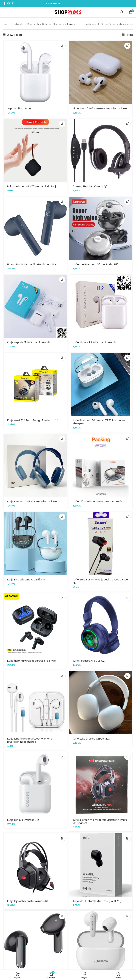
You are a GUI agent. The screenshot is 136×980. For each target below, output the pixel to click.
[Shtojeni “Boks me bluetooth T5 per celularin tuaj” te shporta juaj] (62, 124)
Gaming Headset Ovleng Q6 (90, 186)
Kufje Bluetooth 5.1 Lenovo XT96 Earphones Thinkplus (99, 422)
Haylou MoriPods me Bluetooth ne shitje (32, 264)
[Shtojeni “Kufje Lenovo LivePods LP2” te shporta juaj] (62, 757)
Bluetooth (33, 24)
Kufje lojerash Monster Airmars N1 (27, 901)
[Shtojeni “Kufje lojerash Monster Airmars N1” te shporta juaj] (62, 838)
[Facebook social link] (5, 3)
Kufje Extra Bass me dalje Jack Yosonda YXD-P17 (100, 581)
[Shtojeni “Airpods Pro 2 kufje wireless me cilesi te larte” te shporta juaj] (127, 46)
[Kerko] (122, 12)
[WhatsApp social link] (13, 3)
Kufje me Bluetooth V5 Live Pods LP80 (96, 264)
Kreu (6, 24)
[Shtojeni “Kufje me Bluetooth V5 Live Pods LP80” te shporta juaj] (127, 202)
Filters (129, 35)
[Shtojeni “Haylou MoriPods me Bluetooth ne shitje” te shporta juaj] (62, 202)
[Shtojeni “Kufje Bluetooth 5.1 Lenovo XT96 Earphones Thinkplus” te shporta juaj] (127, 358)
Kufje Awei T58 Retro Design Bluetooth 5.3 (33, 420)
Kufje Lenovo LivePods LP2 (23, 820)
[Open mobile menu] (4, 12)
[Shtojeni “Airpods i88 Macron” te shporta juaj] (62, 46)
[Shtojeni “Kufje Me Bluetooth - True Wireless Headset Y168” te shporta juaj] (62, 916)
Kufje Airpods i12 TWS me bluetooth (94, 342)
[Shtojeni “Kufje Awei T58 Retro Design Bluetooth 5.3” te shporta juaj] (62, 358)
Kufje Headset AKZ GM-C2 (89, 661)
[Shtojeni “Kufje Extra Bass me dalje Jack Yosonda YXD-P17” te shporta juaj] (127, 517)
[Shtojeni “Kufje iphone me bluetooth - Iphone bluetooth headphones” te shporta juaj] (62, 676)
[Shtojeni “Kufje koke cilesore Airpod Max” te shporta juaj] (127, 676)
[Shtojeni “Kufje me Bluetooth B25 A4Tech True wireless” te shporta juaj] (127, 916)
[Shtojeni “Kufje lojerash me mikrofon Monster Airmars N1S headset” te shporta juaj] (127, 757)
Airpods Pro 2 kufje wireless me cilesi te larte (100, 109)
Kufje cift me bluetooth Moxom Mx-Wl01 (97, 502)
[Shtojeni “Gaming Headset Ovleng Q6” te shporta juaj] (127, 124)
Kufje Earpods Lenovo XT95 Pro (26, 580)
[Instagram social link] (8, 3)
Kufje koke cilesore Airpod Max (91, 739)
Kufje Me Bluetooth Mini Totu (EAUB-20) (97, 901)
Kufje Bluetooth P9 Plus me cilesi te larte (32, 502)
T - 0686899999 (52, 3)
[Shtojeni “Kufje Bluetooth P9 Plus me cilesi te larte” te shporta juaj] (62, 439)
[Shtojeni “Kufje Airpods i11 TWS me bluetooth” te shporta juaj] (62, 280)
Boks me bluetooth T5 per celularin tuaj (32, 186)
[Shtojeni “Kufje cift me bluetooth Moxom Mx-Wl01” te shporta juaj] (127, 439)
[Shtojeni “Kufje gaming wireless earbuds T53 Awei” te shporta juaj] (62, 598)
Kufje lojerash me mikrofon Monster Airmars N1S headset (100, 821)
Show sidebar (14, 35)
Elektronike (18, 24)
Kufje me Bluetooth (53, 24)
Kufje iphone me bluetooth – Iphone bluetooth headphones (30, 740)
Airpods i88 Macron (19, 109)
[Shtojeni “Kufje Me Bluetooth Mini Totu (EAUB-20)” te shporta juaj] (127, 838)
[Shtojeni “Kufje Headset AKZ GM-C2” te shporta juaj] (127, 598)
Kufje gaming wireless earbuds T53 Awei (32, 661)
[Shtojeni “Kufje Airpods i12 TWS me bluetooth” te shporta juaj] (127, 280)
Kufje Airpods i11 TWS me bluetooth (29, 342)
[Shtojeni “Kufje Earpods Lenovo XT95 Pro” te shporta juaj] (62, 517)
